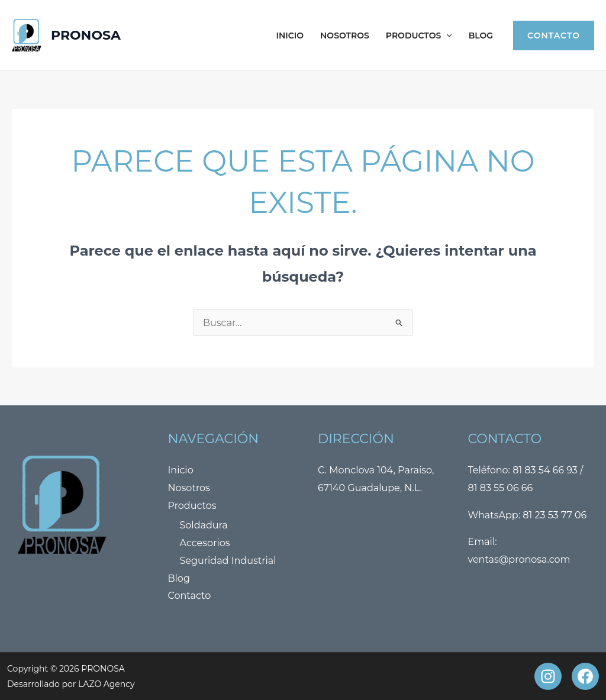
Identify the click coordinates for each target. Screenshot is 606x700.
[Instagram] (548, 676)
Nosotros (345, 36)
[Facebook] (585, 676)
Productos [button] (419, 36)
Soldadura (204, 525)
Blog (481, 36)
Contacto (190, 596)
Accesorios (205, 543)
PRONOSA (86, 35)
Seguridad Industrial (228, 561)
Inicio (290, 36)
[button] (446, 36)
